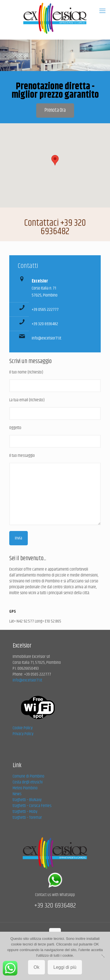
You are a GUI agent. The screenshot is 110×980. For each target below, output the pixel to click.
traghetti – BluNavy (27, 800)
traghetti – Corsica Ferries (32, 806)
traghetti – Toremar (27, 818)
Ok (36, 967)
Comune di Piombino (28, 776)
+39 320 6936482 (45, 324)
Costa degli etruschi (28, 782)
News (17, 794)
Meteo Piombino (25, 788)
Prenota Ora (55, 110)
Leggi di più (65, 967)
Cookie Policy (23, 728)
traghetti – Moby (25, 812)
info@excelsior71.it (46, 338)
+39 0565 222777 (45, 310)
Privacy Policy (23, 734)
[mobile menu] (102, 11)
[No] (103, 956)
